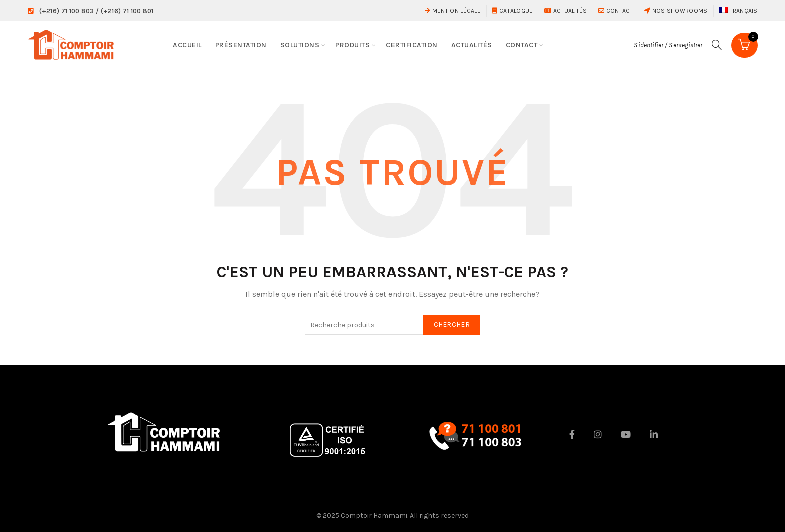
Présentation (241, 45)
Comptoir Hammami (374, 516)
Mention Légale (453, 11)
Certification (412, 45)
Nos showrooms (676, 11)
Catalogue (512, 11)
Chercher (452, 325)
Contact (616, 11)
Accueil (187, 45)
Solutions (300, 45)
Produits (353, 45)
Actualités (566, 11)
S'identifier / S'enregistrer (668, 45)
